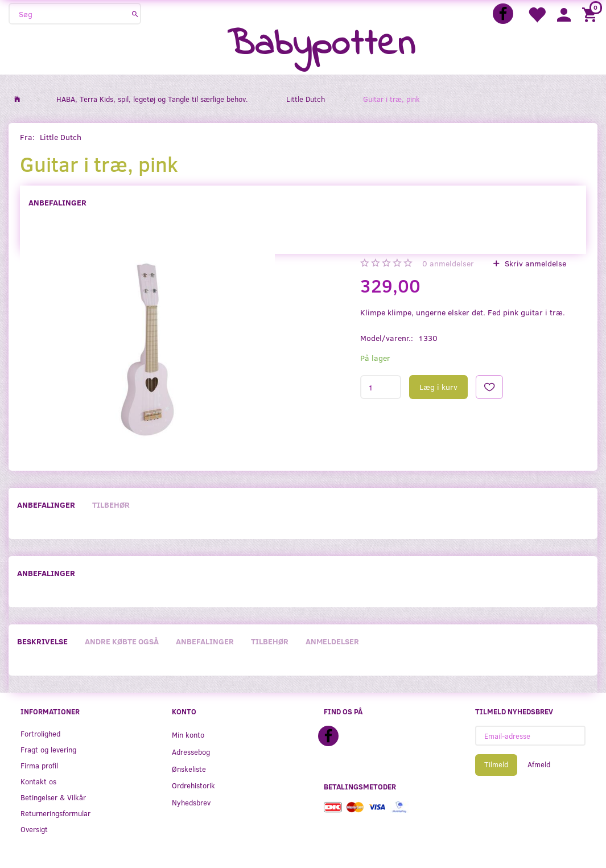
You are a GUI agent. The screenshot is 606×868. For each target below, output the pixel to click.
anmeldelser (448, 263)
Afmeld (539, 764)
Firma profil (39, 765)
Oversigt (34, 829)
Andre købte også (122, 641)
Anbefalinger (57, 202)
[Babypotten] (321, 45)
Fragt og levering (48, 749)
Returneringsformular (55, 813)
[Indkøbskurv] (591, 14)
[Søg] (135, 14)
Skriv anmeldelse (534, 263)
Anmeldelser (332, 641)
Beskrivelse (42, 641)
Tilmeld (496, 764)
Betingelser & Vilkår (53, 797)
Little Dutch (61, 137)
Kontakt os (38, 781)
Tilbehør (111, 505)
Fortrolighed (40, 733)
